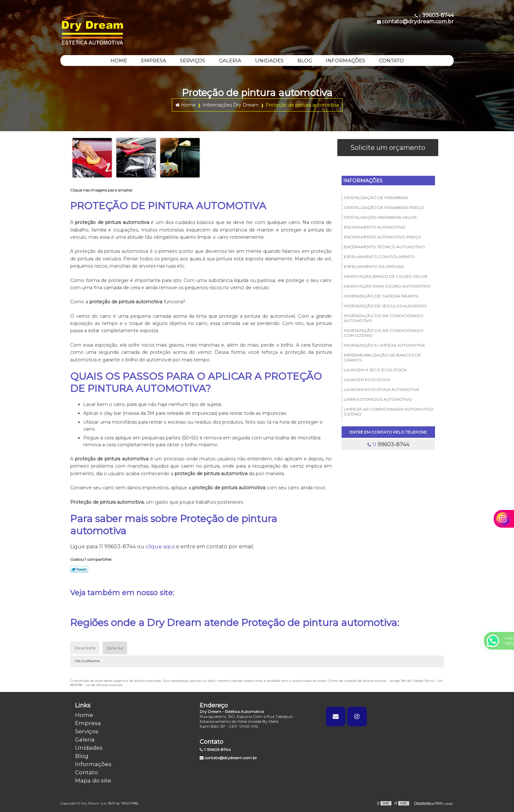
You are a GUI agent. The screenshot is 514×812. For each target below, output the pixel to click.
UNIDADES (269, 61)
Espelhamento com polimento (379, 257)
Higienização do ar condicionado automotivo (384, 318)
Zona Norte (85, 648)
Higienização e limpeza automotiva (385, 345)
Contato (87, 772)
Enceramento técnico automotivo (384, 247)
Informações (363, 181)
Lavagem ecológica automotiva (382, 389)
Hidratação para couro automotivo (387, 286)
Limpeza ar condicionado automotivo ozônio (389, 412)
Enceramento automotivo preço (383, 237)
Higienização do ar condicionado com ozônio (384, 333)
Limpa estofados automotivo (378, 399)
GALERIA (230, 61)
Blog (82, 756)
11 (388, 445)
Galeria (85, 740)
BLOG (305, 61)
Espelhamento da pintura (374, 266)
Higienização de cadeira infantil (381, 296)
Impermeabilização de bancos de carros (382, 357)
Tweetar (79, 569)
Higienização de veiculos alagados (385, 306)
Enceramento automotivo (375, 227)
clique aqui (160, 547)
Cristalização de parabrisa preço (384, 207)
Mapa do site (93, 781)
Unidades (89, 748)
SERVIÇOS (193, 61)
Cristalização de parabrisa (376, 198)
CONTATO (391, 61)
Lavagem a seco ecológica (375, 370)
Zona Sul (115, 648)
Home (84, 715)
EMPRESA (154, 61)
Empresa (88, 723)
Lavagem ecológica (367, 380)
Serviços (87, 731)
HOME (119, 61)
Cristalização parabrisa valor (380, 217)
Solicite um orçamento (388, 148)
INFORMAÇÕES (346, 61)
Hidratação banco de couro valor (386, 276)
